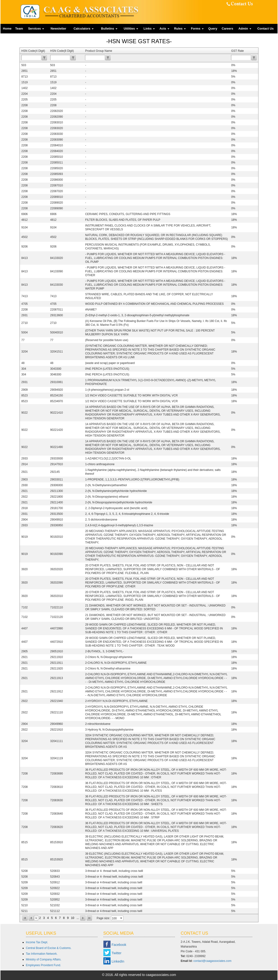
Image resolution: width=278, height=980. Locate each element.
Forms (197, 29)
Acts (164, 29)
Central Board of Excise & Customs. (49, 948)
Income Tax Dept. (37, 942)
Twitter (117, 953)
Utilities (131, 29)
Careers (227, 29)
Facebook (119, 945)
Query (213, 29)
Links (149, 29)
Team (19, 29)
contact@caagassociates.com (212, 961)
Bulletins (109, 29)
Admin (245, 29)
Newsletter (58, 29)
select (121, 918)
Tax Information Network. (42, 954)
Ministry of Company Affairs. (44, 959)
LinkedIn (118, 961)
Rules (180, 29)
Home (7, 29)
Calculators (84, 29)
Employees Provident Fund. (43, 965)
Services (36, 29)
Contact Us (265, 29)
